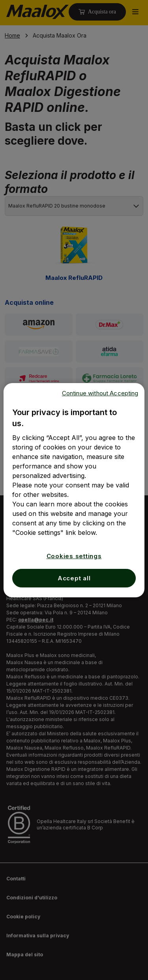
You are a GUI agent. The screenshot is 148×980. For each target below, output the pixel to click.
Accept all (74, 578)
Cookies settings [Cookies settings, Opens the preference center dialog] (74, 556)
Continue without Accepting (100, 393)
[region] (74, 490)
